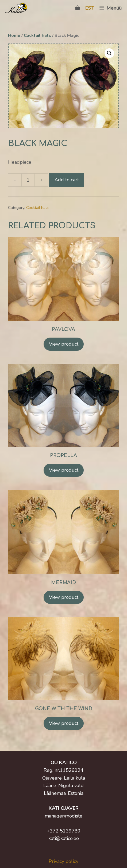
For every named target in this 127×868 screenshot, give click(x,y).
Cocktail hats (37, 35)
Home (14, 35)
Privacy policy (63, 861)
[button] (109, 53)
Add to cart (67, 180)
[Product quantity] (28, 180)
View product (64, 344)
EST (90, 8)
